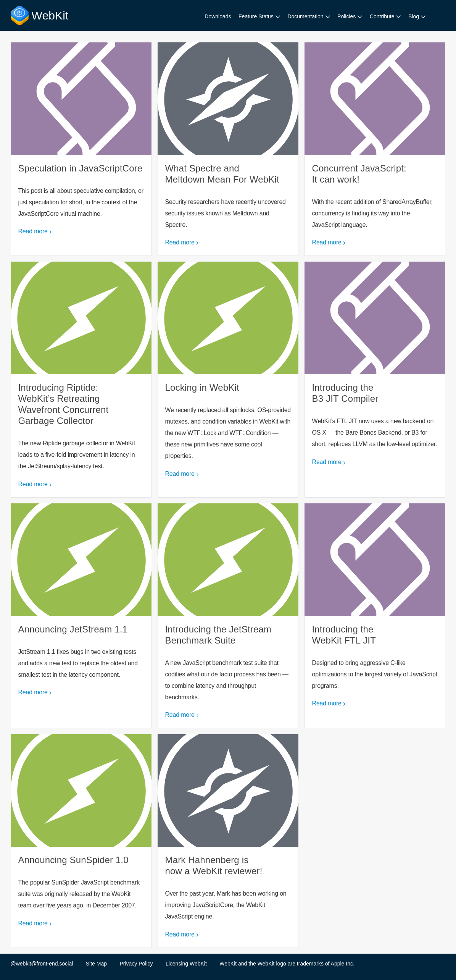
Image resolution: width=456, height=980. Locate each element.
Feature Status (256, 16)
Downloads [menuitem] (218, 16)
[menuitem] (259, 17)
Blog (414, 16)
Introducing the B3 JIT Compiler (375, 379)
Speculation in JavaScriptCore (81, 149)
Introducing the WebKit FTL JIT (375, 616)
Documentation (305, 16)
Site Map (96, 964)
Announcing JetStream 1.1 (81, 616)
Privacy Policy (136, 964)
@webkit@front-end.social (42, 964)
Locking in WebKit (228, 379)
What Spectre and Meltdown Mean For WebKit (228, 149)
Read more (33, 231)
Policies (346, 16)
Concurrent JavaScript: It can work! (375, 149)
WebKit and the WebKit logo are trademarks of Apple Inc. (287, 964)
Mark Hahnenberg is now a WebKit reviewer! (228, 841)
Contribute (382, 16)
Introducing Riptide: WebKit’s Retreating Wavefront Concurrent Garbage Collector (81, 379)
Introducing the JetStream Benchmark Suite (228, 616)
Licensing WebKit (186, 964)
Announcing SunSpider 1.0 (81, 841)
